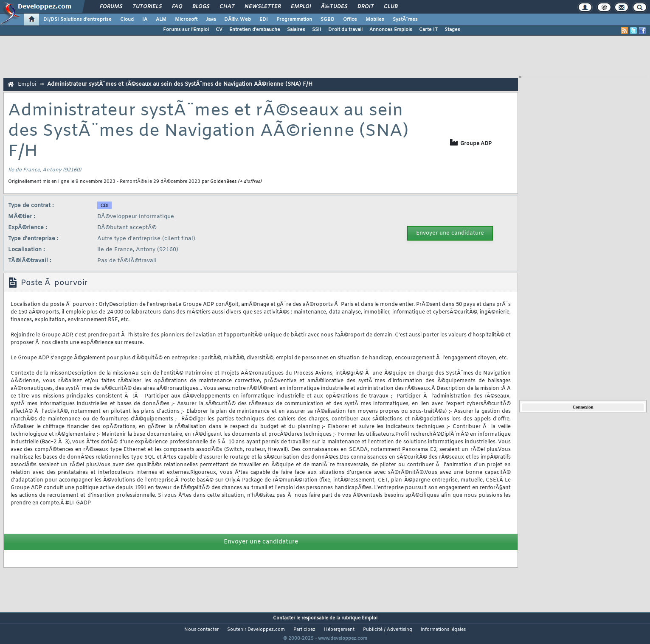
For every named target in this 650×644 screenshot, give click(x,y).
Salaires (296, 30)
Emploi (301, 7)
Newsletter (263, 7)
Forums (111, 7)
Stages (452, 30)
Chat (227, 7)
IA (145, 20)
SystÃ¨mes (405, 20)
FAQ (177, 7)
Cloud (127, 20)
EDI (264, 20)
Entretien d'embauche (255, 30)
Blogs (201, 7)
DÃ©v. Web (238, 20)
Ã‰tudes (334, 7)
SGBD (328, 20)
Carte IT (428, 30)
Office (350, 20)
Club (391, 7)
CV (219, 30)
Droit (366, 7)
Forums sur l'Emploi (186, 30)
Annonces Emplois (391, 30)
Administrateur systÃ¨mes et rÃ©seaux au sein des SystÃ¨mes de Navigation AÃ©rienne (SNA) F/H (180, 84)
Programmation (294, 20)
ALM (161, 20)
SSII (317, 30)
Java (211, 20)
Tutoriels (147, 7)
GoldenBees (223, 182)
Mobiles (375, 20)
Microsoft (186, 20)
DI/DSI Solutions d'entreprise (77, 20)
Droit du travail (345, 30)
